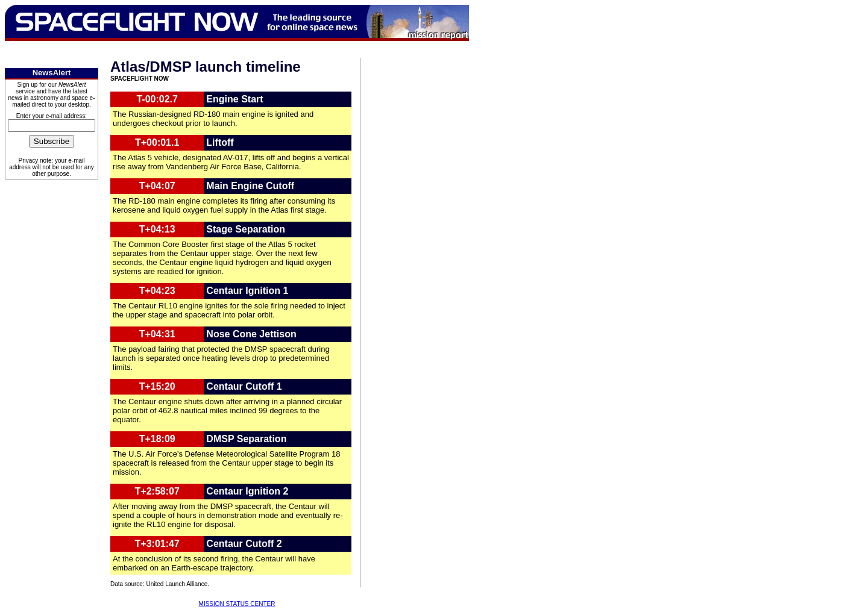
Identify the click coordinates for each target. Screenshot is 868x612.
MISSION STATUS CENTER (237, 604)
